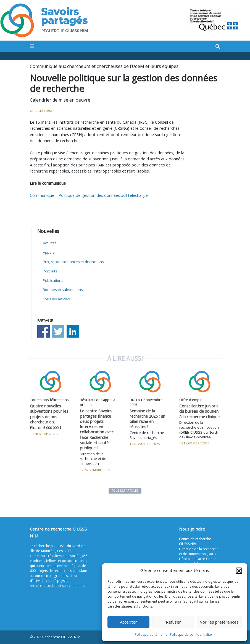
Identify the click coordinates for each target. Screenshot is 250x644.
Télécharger (138, 195)
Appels (49, 252)
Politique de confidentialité (191, 634)
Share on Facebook (44, 331)
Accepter (128, 622)
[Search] (218, 46)
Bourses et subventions (63, 290)
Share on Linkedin (73, 331)
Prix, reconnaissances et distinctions (73, 262)
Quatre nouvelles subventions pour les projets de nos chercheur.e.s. (49, 414)
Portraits (50, 271)
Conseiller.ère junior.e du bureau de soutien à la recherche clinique (199, 411)
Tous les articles (56, 299)
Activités (50, 243)
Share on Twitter (58, 331)
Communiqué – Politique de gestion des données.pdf (78, 195)
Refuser (173, 622)
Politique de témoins (151, 634)
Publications (53, 280)
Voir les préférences (219, 622)
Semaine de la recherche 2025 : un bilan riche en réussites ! (147, 419)
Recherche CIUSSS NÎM (61, 637)
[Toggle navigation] (32, 46)
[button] (239, 571)
